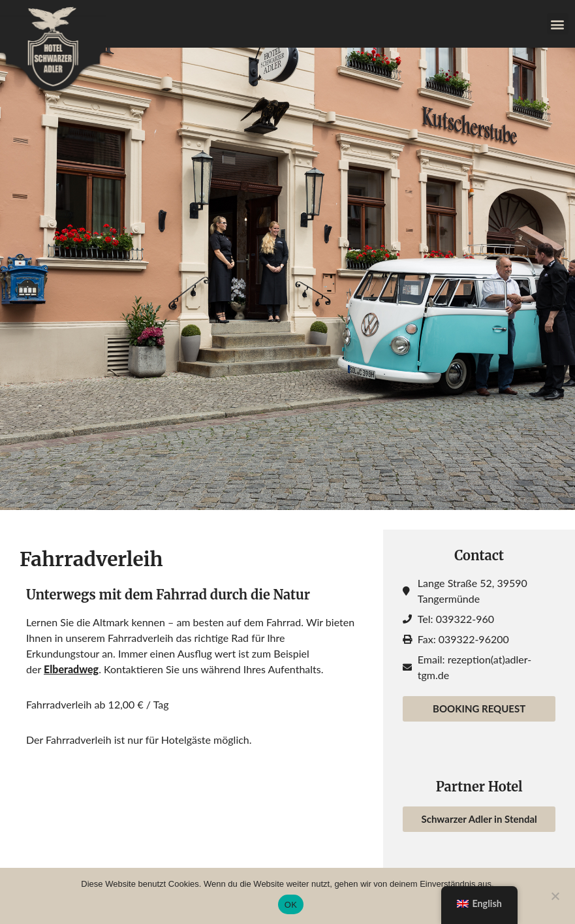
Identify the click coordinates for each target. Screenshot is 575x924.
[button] (558, 24)
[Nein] (555, 895)
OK (291, 905)
